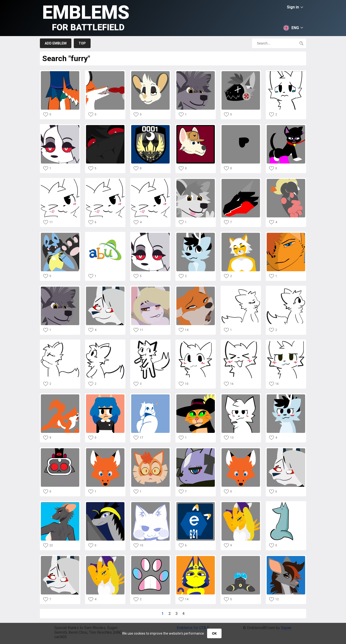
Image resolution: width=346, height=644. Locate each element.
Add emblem (56, 43)
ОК (214, 633)
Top (82, 43)
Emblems (86, 17)
